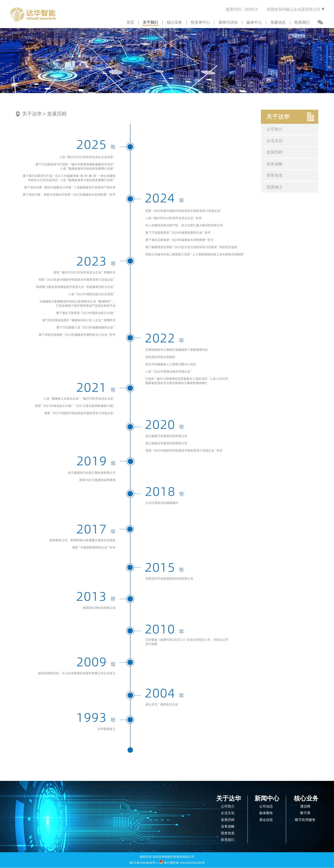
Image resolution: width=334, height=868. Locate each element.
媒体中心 (254, 22)
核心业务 (174, 22)
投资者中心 (200, 22)
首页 (130, 22)
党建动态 (278, 22)
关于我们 (150, 22)
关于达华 (32, 114)
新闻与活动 (228, 22)
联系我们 (302, 22)
